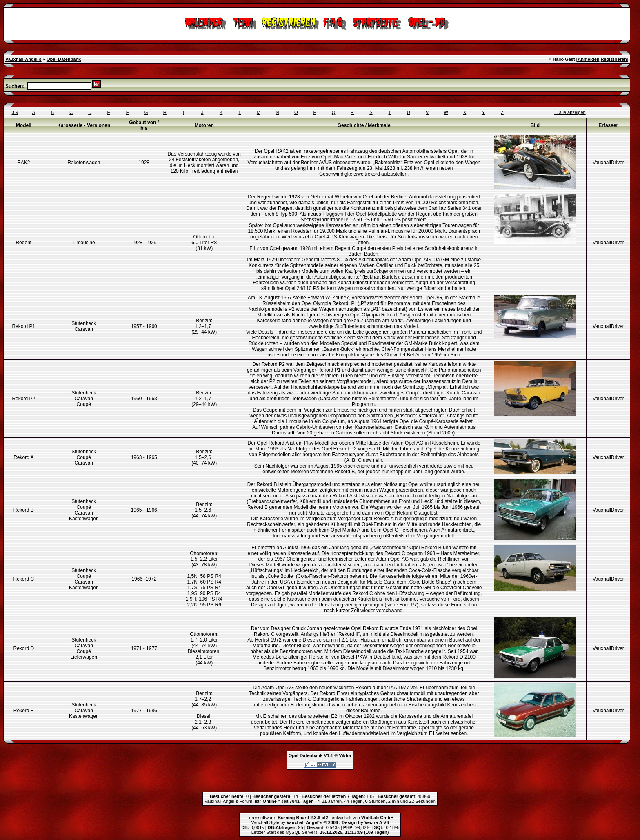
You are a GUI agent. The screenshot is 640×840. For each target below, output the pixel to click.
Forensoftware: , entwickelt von (320, 818)
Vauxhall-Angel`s (23, 59)
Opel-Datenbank (64, 59)
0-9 (15, 112)
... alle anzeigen (570, 112)
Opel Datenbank (306, 755)
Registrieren (614, 59)
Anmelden (588, 59)
